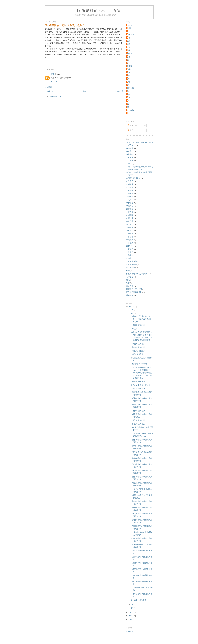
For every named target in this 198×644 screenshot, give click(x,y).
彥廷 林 (130, 54)
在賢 (129, 47)
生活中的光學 (132, 264)
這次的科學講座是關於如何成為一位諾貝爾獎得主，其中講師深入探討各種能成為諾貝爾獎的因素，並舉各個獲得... (141, 373)
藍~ (128, 91)
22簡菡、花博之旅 (133, 178)
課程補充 (130, 295)
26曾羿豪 (130, 212)
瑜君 (129, 76)
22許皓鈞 (130, 161)
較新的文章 (49, 91)
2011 (131, 307)
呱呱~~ (130, 41)
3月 (133, 604)
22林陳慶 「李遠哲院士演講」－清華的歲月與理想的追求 (141, 319)
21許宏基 (130, 151)
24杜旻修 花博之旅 (138, 344)
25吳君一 (130, 200)
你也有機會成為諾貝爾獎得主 (138, 274)
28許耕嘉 (130, 237)
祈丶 (129, 79)
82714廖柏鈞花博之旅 (139, 364)
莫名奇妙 (130, 88)
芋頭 (129, 85)
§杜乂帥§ (130, 110)
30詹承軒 (130, 252)
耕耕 (129, 82)
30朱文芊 (130, 249)
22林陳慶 (130, 157)
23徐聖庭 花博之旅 (138, 420)
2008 (131, 619)
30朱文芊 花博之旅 (138, 424)
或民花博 (134, 329)
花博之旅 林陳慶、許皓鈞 (140, 385)
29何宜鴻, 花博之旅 (138, 351)
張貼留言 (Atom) (57, 97)
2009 (131, 616)
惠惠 (129, 57)
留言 (130, 130)
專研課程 (130, 286)
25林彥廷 (130, 203)
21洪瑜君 (130, 148)
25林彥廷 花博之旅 (138, 411)
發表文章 (132, 126)
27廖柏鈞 (130, 224)
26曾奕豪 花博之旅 (138, 325)
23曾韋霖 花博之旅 (138, 382)
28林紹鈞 (130, 230)
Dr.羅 (129, 28)
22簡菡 (129, 164)
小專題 (129, 258)
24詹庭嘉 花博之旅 (138, 389)
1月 (133, 608)
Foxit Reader (131, 631)
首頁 (84, 91)
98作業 (129, 255)
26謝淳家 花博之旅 (138, 347)
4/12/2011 (55, 81)
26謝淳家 (130, 215)
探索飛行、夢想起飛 (134, 289)
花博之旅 (130, 277)
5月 (133, 310)
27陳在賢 (130, 221)
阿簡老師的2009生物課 (99, 11)
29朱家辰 (130, 240)
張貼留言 (48, 87)
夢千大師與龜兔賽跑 (134, 292)
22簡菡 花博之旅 (137, 354)
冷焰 (129, 38)
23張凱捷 (130, 184)
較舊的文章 (119, 91)
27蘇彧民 (130, 228)
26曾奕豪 (130, 209)
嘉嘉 (129, 44)
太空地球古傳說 (132, 261)
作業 (128, 271)
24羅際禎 (130, 197)
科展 (128, 280)
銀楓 (129, 98)
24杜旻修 (130, 191)
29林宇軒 (130, 246)
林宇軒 (130, 69)
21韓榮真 (130, 154)
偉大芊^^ (130, 35)
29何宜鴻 (130, 243)
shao (129, 113)
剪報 (128, 283)
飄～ (129, 104)
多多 (129, 50)
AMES (129, 25)
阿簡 (129, 101)
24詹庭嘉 (130, 194)
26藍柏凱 (130, 218)
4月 (133, 313)
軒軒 (129, 94)
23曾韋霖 (130, 187)
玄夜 (53, 74)
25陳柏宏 (130, 206)
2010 (131, 612)
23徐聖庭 (130, 181)
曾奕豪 (130, 66)
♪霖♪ (129, 31)
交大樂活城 (131, 267)
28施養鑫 (130, 234)
